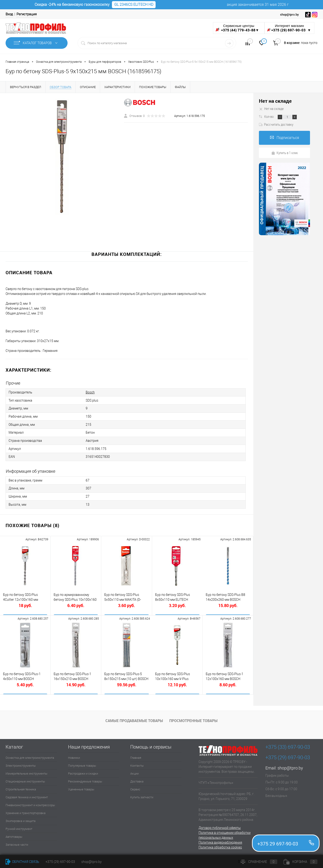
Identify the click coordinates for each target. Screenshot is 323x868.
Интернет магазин (289, 28)
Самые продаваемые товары (134, 719)
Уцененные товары (81, 787)
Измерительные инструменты (26, 772)
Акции (134, 772)
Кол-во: (270, 116)
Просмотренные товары (193, 719)
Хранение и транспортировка (26, 811)
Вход (9, 14)
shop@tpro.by (290, 766)
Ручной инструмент (19, 827)
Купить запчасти (142, 795)
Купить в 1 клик (285, 153)
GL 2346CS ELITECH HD (134, 5)
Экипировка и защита (21, 819)
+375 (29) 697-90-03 (60, 862)
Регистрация (27, 14)
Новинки (74, 756)
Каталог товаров (37, 43)
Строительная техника (21, 787)
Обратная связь (22, 862)
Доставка (137, 780)
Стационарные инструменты (25, 780)
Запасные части (17, 843)
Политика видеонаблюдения (220, 841)
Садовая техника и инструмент (27, 795)
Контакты (137, 764)
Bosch (90, 392)
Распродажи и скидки (83, 772)
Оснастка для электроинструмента (30, 756)
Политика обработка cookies (220, 845)
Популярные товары (82, 764)
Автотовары (14, 835)
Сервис (135, 787)
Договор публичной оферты (220, 826)
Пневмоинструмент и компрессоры (30, 803)
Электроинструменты (21, 764)
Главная (136, 756)
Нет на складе (275, 101)
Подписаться (285, 138)
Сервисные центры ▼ (237, 28)
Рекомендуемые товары (85, 780)
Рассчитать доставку (276, 124)
